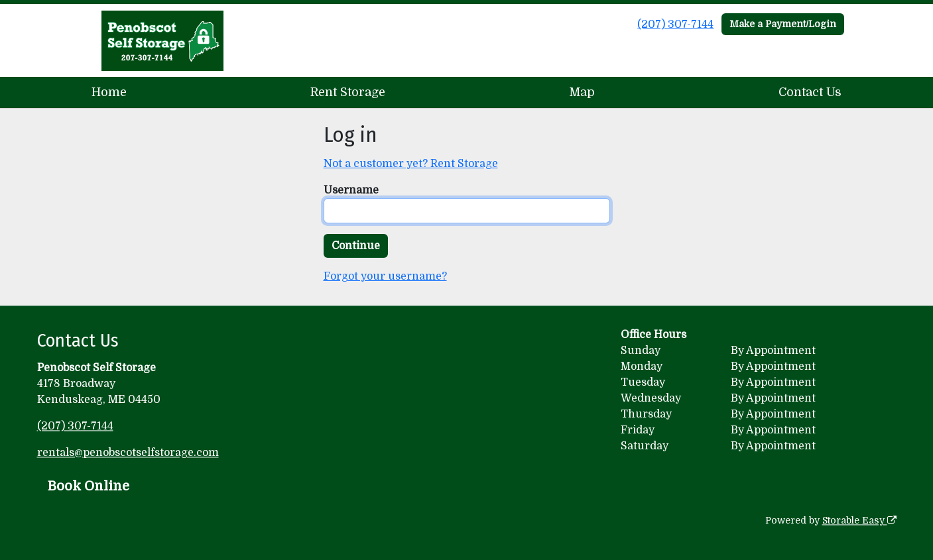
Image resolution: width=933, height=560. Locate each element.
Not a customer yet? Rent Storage (411, 164)
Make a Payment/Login (783, 24)
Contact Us (810, 92)
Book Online (89, 486)
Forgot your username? (385, 276)
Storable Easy (859, 520)
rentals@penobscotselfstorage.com (128, 453)
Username (351, 190)
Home (109, 92)
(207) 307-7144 (675, 25)
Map (582, 92)
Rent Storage (348, 92)
